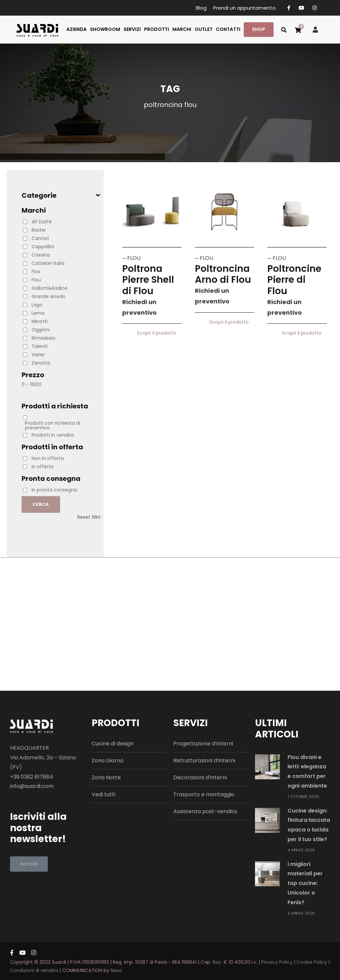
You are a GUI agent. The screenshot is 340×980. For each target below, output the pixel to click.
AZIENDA (77, 29)
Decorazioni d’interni (200, 777)
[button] (29, 864)
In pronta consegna (54, 490)
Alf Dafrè (42, 222)
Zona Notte (106, 777)
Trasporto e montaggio (204, 794)
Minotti (40, 321)
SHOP (259, 29)
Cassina (41, 255)
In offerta (42, 467)
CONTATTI (228, 29)
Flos (36, 272)
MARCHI (182, 29)
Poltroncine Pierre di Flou (294, 280)
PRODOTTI (157, 29)
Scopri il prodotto (159, 333)
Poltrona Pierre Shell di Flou (148, 280)
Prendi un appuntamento (244, 8)
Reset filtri (89, 517)
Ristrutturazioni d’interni (204, 761)
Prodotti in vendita (53, 435)
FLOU (134, 258)
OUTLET (204, 29)
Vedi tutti (103, 794)
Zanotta (41, 363)
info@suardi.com (32, 786)
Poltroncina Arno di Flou (223, 274)
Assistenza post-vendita (205, 811)
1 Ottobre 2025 (303, 797)
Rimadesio (43, 338)
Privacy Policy (277, 962)
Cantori (40, 238)
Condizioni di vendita (34, 970)
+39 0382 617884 (32, 777)
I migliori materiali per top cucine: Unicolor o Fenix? (305, 883)
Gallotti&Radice (49, 288)
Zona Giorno (108, 761)
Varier (38, 355)
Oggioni (41, 330)
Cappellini (43, 247)
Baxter (39, 230)
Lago (37, 305)
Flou (36, 280)
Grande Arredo (48, 296)
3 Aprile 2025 (301, 913)
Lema (38, 313)
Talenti (40, 346)
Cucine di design (113, 744)
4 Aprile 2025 (301, 850)
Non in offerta (48, 458)
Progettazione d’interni (203, 744)
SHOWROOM (105, 29)
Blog (201, 8)
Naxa (116, 970)
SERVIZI (132, 29)
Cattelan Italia (48, 263)
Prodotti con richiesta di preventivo (52, 425)
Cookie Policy (312, 962)
